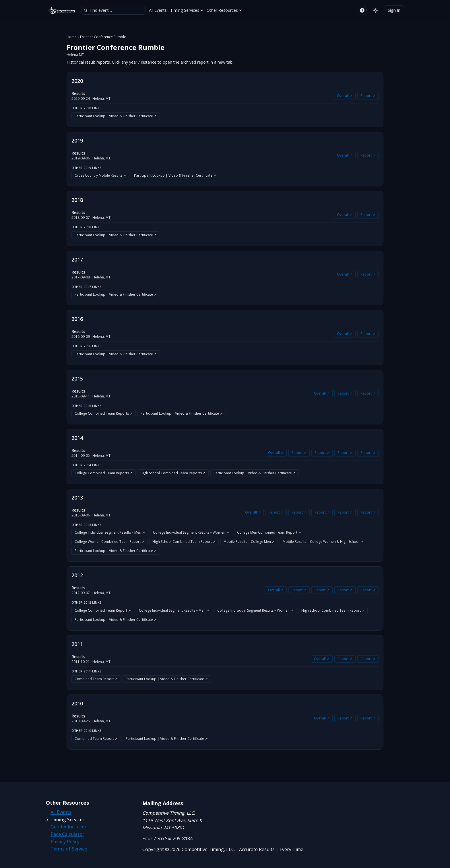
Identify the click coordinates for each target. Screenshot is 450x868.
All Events (158, 10)
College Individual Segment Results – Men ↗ (110, 532)
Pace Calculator (67, 834)
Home (72, 37)
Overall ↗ (345, 96)
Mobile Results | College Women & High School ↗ (323, 542)
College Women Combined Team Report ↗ (109, 542)
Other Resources (224, 10)
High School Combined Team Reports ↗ (173, 473)
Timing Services (187, 10)
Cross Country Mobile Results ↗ (100, 175)
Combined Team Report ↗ (96, 679)
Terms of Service (69, 849)
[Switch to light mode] (375, 10)
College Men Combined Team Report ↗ (269, 532)
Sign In (394, 10)
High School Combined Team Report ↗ (184, 542)
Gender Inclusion (69, 827)
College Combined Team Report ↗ (103, 610)
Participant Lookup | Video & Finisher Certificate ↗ (116, 116)
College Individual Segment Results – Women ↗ (191, 532)
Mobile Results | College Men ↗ (249, 542)
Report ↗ (368, 96)
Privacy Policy (65, 842)
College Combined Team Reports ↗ (104, 413)
